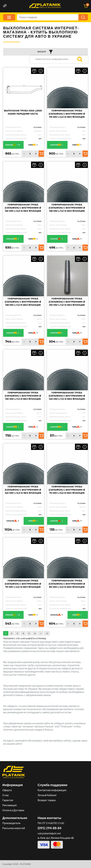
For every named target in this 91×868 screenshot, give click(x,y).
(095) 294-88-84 (50, 828)
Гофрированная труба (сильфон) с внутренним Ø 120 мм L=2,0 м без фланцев (23, 208)
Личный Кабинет (47, 795)
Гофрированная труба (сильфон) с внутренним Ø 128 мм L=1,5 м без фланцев (23, 302)
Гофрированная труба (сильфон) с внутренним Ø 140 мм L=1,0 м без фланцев (67, 396)
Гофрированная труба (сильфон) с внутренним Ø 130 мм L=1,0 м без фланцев (67, 302)
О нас (6, 795)
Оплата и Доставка (13, 810)
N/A (40, 139)
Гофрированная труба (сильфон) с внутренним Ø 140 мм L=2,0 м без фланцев (23, 490)
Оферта (7, 790)
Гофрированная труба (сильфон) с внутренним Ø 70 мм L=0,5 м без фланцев (67, 490)
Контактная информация (52, 790)
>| (47, 633)
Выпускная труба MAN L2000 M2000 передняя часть (23, 112)
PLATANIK (38, 127)
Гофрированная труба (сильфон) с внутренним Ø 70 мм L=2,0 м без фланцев (23, 584)
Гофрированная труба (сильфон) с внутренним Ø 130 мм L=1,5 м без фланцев (23, 396)
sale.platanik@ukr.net (49, 833)
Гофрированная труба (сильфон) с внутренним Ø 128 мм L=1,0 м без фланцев (67, 208)
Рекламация (10, 805)
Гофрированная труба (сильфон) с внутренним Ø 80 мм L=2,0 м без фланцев (67, 584)
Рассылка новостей (14, 828)
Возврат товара (47, 800)
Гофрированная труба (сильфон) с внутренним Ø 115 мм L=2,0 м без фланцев (67, 114)
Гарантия (8, 800)
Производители (11, 823)
